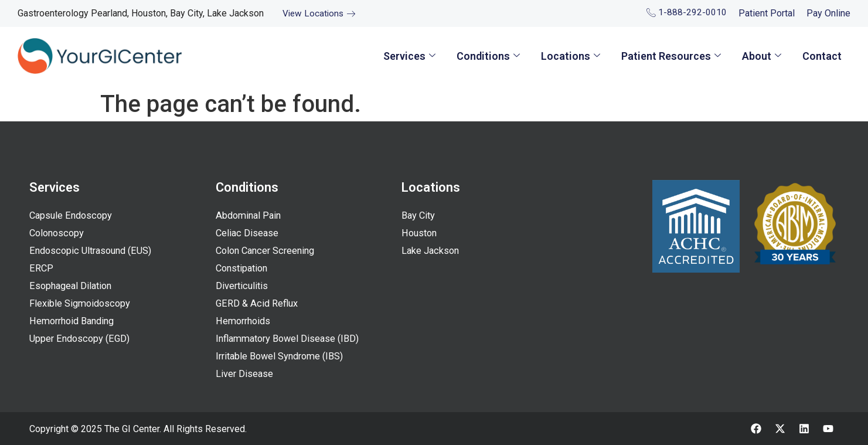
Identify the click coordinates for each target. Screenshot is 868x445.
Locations (571, 56)
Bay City (419, 216)
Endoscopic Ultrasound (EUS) (94, 251)
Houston (420, 233)
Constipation (244, 269)
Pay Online (828, 13)
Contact (822, 56)
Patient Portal (767, 13)
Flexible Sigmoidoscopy (81, 304)
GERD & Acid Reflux (258, 304)
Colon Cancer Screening (268, 251)
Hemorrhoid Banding (75, 321)
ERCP (41, 269)
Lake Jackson (432, 251)
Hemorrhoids (245, 321)
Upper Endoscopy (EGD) (82, 339)
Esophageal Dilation (73, 286)
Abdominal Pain (250, 216)
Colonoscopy (58, 233)
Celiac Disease (248, 233)
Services (409, 56)
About (762, 56)
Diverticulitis (243, 286)
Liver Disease (245, 374)
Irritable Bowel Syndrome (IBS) (283, 356)
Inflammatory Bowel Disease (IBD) (291, 339)
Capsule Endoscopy (72, 216)
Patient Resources (671, 56)
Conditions (488, 56)
